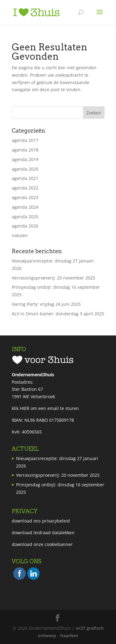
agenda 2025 (25, 217)
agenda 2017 (25, 140)
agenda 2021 (25, 178)
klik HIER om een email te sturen (45, 408)
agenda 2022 (25, 188)
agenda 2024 (25, 207)
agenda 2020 (25, 169)
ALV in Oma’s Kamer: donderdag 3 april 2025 (58, 314)
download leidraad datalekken (43, 533)
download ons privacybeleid (41, 521)
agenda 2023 (25, 197)
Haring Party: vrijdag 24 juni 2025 (46, 304)
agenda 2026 (25, 226)
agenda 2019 (25, 159)
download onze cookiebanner (42, 544)
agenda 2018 (25, 150)
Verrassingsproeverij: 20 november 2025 (54, 278)
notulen (20, 235)
